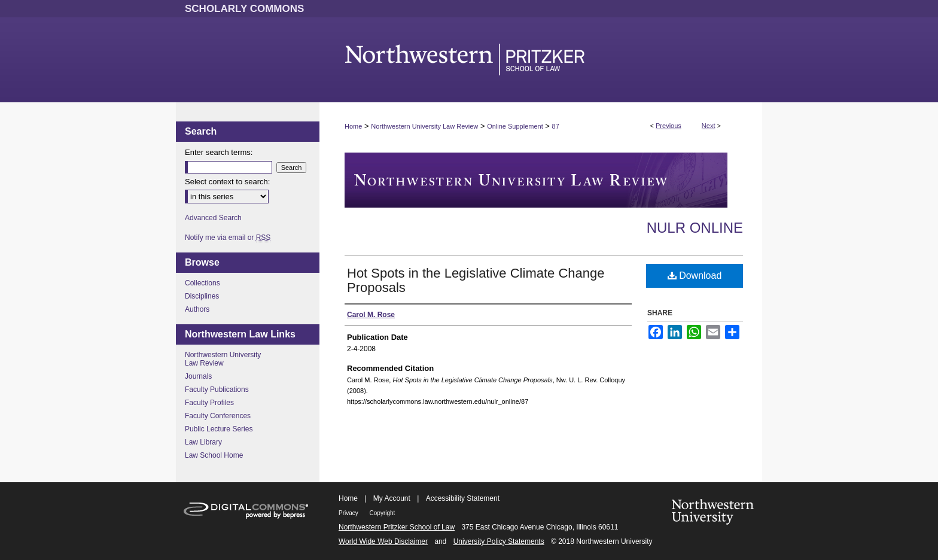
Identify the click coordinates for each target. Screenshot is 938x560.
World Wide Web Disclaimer (383, 541)
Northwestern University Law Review (424, 126)
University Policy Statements (499, 541)
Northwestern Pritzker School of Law (397, 527)
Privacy (349, 513)
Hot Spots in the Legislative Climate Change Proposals (476, 280)
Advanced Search (213, 218)
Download (695, 276)
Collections (202, 283)
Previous (669, 126)
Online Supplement (515, 126)
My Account (392, 498)
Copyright (383, 513)
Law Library (203, 442)
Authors (197, 309)
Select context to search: (227, 182)
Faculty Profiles (209, 403)
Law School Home (214, 455)
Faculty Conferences (218, 416)
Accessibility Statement (463, 498)
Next (709, 126)
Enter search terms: (219, 152)
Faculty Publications (217, 389)
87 (556, 126)
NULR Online (695, 228)
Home (353, 126)
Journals (198, 376)
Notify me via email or (228, 238)
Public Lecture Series (219, 429)
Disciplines (202, 296)
